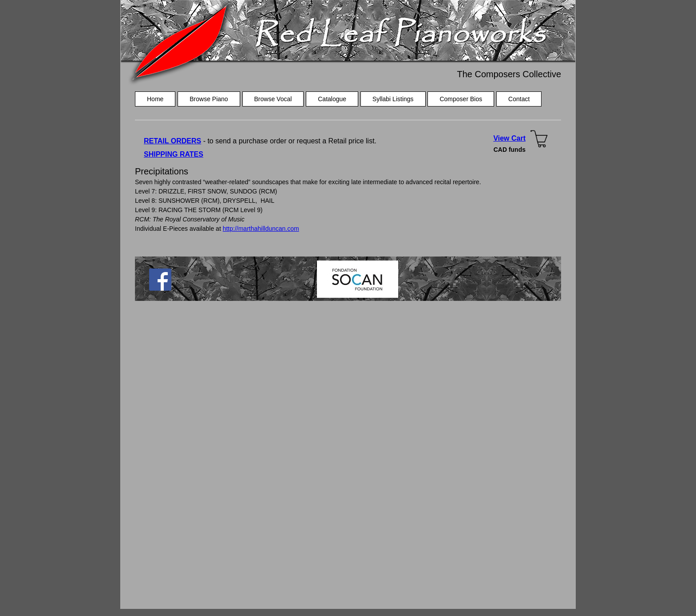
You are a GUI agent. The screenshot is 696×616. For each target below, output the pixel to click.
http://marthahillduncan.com (261, 229)
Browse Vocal (273, 99)
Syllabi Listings (393, 99)
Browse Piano (209, 99)
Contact (519, 99)
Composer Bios (461, 99)
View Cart (509, 138)
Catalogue (332, 99)
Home (155, 99)
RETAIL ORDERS (172, 141)
